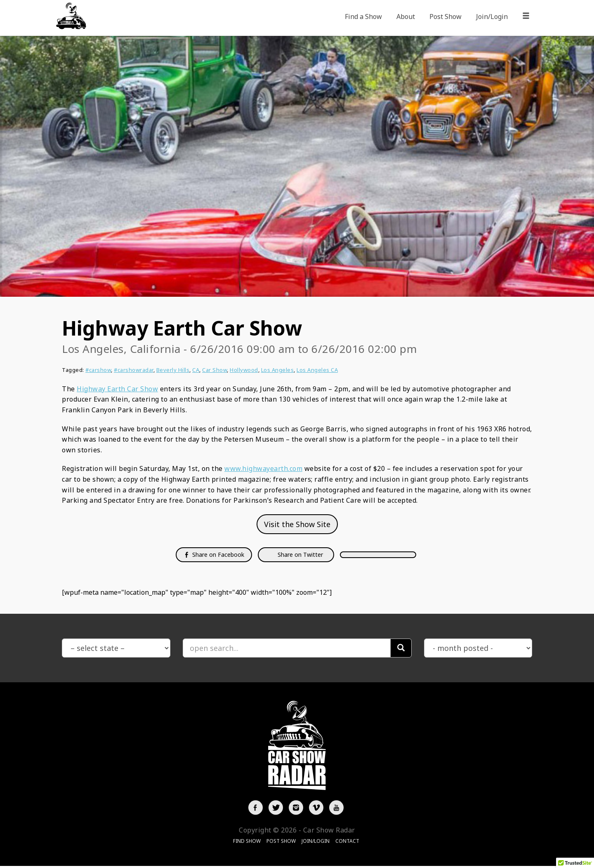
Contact (347, 843)
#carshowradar (134, 370)
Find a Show (363, 17)
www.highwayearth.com (263, 468)
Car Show (214, 370)
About (406, 17)
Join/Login (492, 17)
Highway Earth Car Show (117, 389)
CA (196, 370)
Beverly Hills (173, 370)
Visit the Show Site (297, 524)
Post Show (445, 17)
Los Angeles (278, 370)
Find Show (247, 843)
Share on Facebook (214, 555)
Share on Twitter (299, 555)
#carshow (98, 370)
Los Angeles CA (317, 370)
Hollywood (244, 370)
